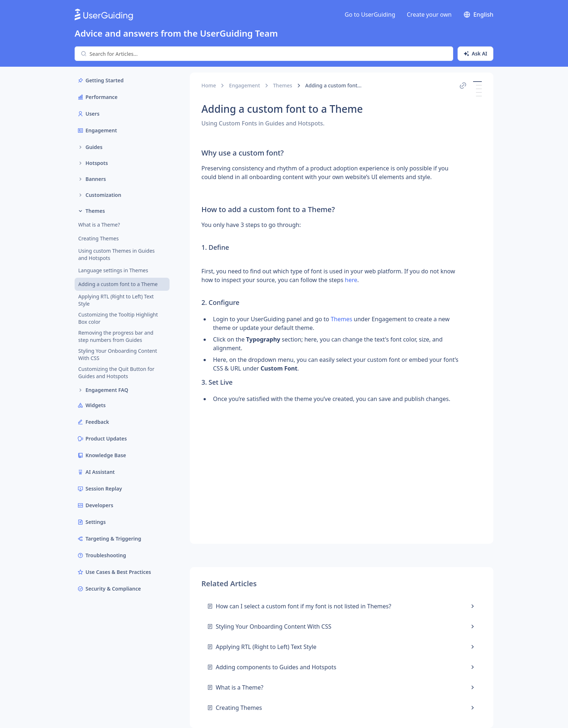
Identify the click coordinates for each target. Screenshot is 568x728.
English (478, 15)
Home (209, 85)
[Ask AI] (475, 54)
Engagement (244, 85)
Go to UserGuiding (370, 15)
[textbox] (330, 281)
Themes (283, 85)
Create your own (429, 15)
